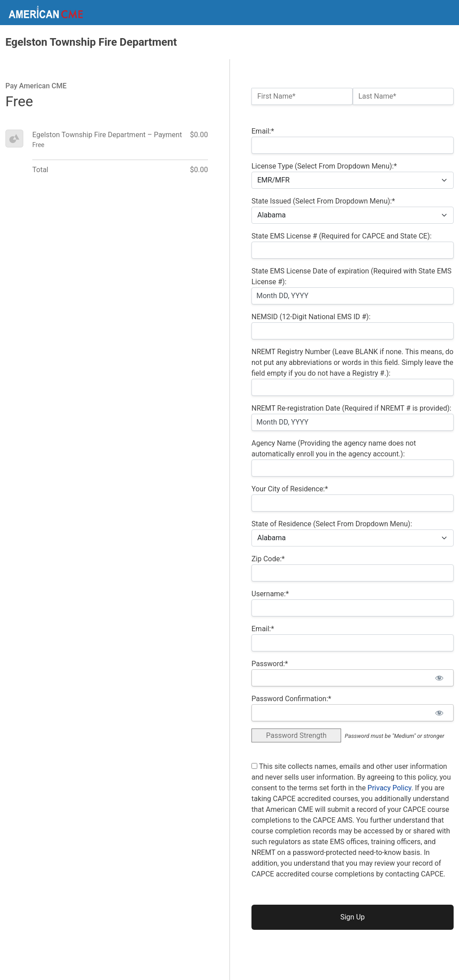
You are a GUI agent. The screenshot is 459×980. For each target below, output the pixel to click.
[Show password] (439, 678)
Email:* (263, 131)
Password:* (270, 664)
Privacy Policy (390, 788)
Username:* (270, 594)
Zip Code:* (268, 559)
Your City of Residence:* (290, 489)
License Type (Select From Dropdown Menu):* (324, 166)
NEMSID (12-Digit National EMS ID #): (311, 317)
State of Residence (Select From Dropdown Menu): (332, 524)
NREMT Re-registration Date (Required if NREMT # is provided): (351, 408)
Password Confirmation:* (291, 699)
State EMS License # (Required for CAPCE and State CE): (342, 236)
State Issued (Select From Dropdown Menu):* (323, 201)
